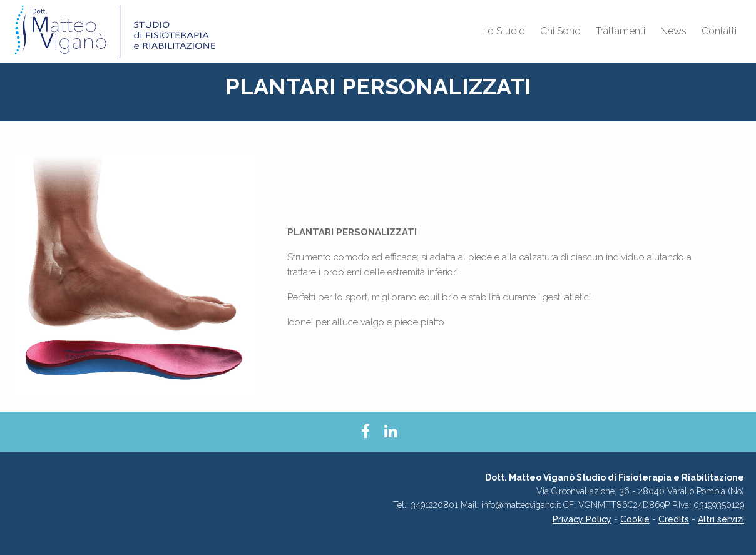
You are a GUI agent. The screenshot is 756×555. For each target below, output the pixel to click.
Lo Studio (503, 31)
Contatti (719, 31)
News (673, 31)
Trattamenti (621, 31)
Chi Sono (560, 31)
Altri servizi (721, 519)
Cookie (635, 519)
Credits (674, 519)
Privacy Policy (582, 519)
